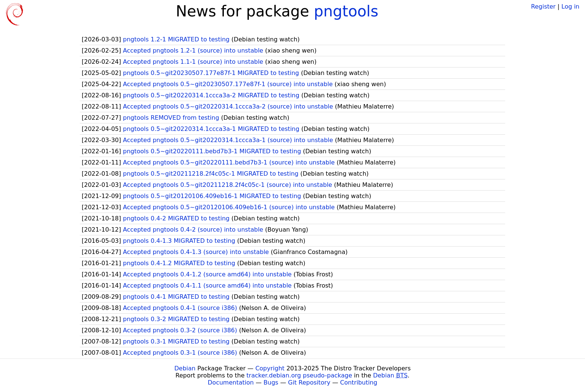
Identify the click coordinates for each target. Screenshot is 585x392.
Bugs (271, 382)
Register (543, 7)
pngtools (346, 11)
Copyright (270, 368)
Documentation (231, 382)
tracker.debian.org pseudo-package (299, 375)
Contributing (359, 382)
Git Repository (309, 382)
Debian (185, 368)
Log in (570, 7)
